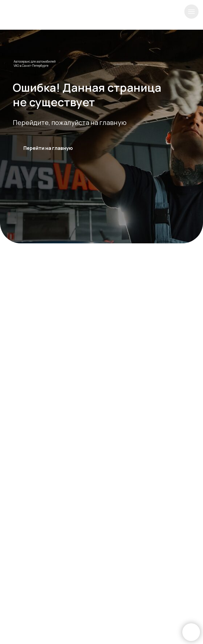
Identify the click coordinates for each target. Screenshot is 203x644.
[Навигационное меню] (191, 12)
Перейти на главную (48, 148)
